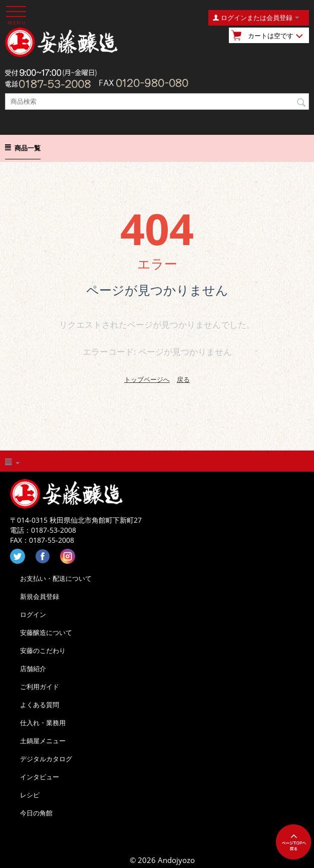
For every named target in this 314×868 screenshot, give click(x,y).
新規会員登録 (40, 596)
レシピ (30, 795)
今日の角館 (36, 813)
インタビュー (40, 777)
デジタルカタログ (46, 759)
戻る (183, 379)
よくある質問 (40, 705)
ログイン (33, 614)
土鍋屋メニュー (43, 741)
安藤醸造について (46, 632)
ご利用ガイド (40, 687)
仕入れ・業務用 (43, 723)
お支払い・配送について (56, 578)
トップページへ (147, 379)
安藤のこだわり (43, 650)
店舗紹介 (33, 669)
